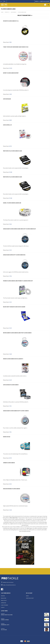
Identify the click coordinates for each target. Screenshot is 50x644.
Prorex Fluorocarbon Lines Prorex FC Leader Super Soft (18, 281)
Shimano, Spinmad (5, 620)
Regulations (4, 598)
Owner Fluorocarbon (9, 463)
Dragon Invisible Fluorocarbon (11, 489)
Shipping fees (4, 603)
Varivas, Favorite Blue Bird (7, 615)
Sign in (27, 596)
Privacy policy (4, 600)
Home (2, 12)
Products (7, 12)
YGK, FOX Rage (4, 630)
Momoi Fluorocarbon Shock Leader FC (13, 359)
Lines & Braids (14, 12)
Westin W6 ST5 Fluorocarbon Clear (12, 151)
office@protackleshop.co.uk (11, 585)
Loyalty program (5, 605)
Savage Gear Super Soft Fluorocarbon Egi (14, 255)
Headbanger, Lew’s (5, 625)
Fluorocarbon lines (23, 12)
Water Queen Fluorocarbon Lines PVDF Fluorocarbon (17, 333)
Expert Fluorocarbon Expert (11, 73)
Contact (3, 607)
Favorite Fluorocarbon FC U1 (11, 21)
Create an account (30, 598)
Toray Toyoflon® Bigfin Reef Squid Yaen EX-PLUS (15, 47)
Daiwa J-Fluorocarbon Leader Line (12, 203)
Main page (3, 596)
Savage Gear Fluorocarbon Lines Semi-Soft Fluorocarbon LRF (19, 229)
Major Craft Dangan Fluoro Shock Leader (14, 307)
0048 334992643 (10, 582)
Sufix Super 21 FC (7, 125)
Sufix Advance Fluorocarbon (11, 385)
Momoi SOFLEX (7, 437)
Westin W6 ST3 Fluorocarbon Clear (12, 177)
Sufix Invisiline (7, 99)
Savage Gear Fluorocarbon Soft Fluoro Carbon (16, 411)
